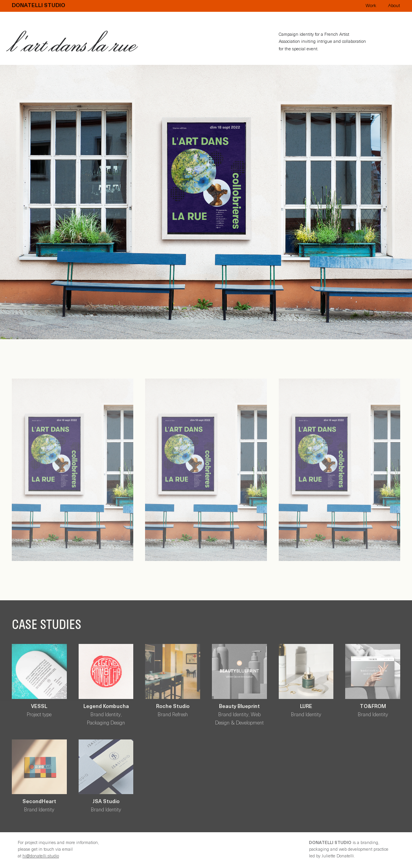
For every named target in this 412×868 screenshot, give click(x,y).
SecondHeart (39, 802)
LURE (306, 707)
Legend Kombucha (106, 707)
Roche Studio (173, 707)
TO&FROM (373, 707)
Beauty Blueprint (239, 707)
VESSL (39, 707)
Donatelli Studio (39, 6)
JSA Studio (106, 802)
